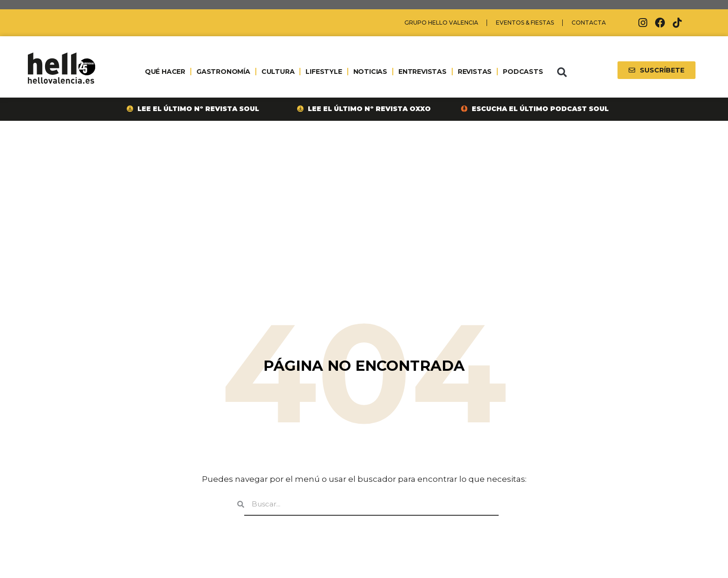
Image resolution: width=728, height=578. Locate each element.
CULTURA (278, 72)
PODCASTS (523, 72)
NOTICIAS (370, 72)
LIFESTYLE (324, 72)
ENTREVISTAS (422, 72)
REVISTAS (475, 72)
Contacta (589, 23)
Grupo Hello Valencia (441, 23)
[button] (562, 72)
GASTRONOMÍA (223, 72)
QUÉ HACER (165, 72)
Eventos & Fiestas (525, 23)
